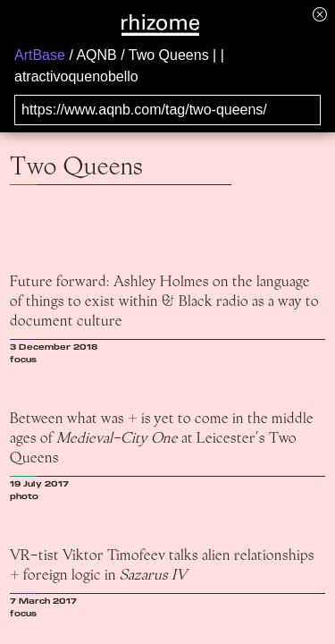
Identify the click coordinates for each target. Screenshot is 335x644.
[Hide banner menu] (320, 14)
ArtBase (40, 55)
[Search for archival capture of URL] (167, 110)
